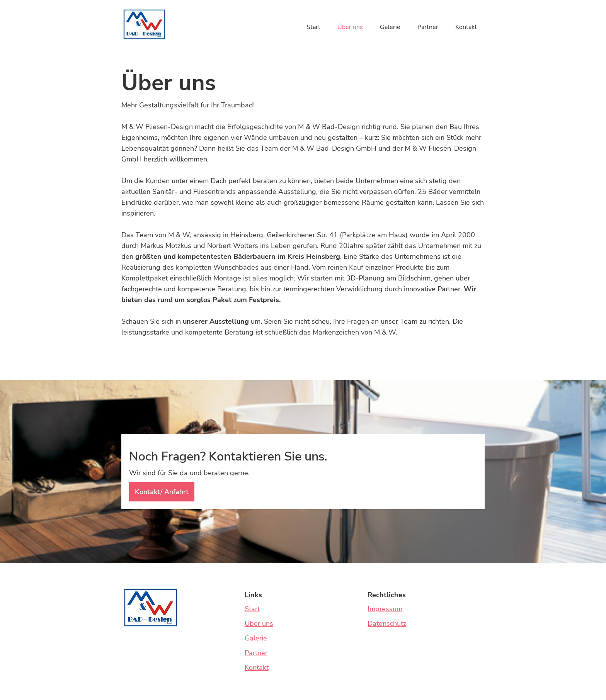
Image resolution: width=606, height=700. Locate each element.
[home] (144, 24)
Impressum (385, 609)
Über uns (350, 27)
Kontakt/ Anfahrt (162, 492)
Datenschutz (387, 624)
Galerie (390, 27)
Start (313, 27)
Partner (428, 27)
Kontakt (466, 27)
